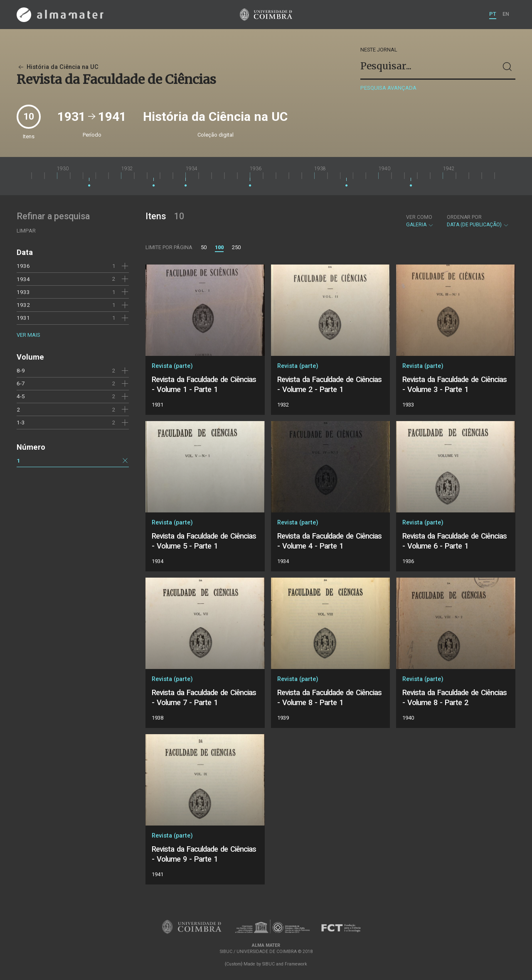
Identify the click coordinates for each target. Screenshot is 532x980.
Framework (296, 964)
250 (236, 247)
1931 (23, 318)
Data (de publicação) (478, 221)
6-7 (21, 383)
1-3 (21, 422)
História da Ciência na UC (58, 67)
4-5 (21, 396)
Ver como (419, 217)
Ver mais (28, 335)
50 (204, 247)
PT (493, 14)
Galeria (420, 221)
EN (506, 14)
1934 (23, 279)
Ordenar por (464, 217)
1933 (23, 292)
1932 (23, 305)
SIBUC (268, 964)
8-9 (21, 370)
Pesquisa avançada (388, 88)
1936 (23, 266)
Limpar (26, 231)
